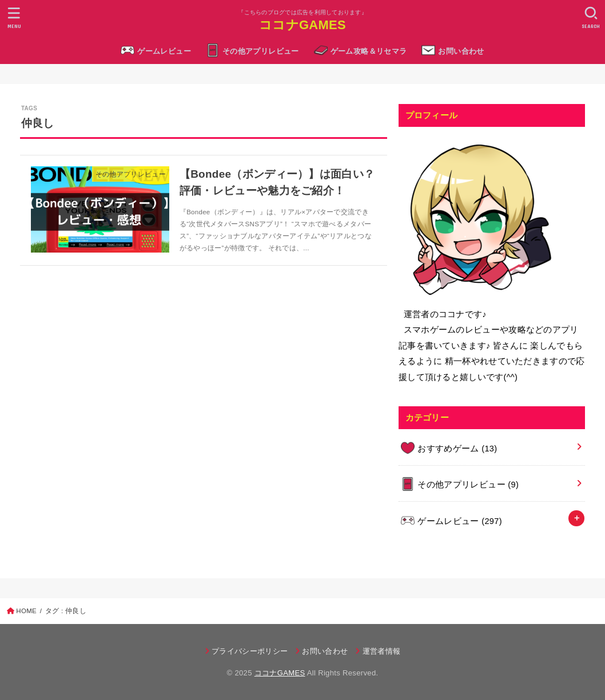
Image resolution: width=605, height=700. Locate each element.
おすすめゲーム (457, 449)
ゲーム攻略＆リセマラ (369, 51)
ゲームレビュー (164, 51)
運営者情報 (382, 651)
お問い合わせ (461, 51)
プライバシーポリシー (250, 651)
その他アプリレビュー (261, 51)
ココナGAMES (302, 25)
